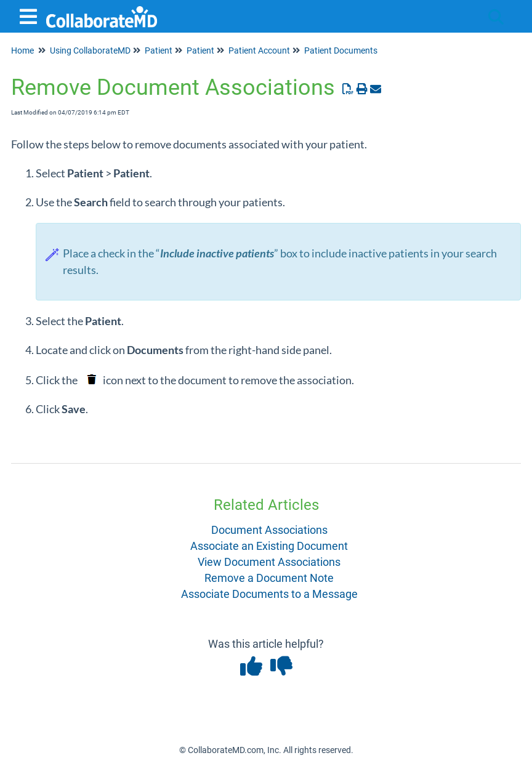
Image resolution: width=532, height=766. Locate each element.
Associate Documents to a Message (269, 594)
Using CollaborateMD (90, 50)
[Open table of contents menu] (31, 15)
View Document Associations (269, 562)
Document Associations (269, 530)
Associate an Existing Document (269, 546)
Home (22, 50)
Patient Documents (341, 50)
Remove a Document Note (269, 578)
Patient (159, 50)
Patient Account (259, 50)
